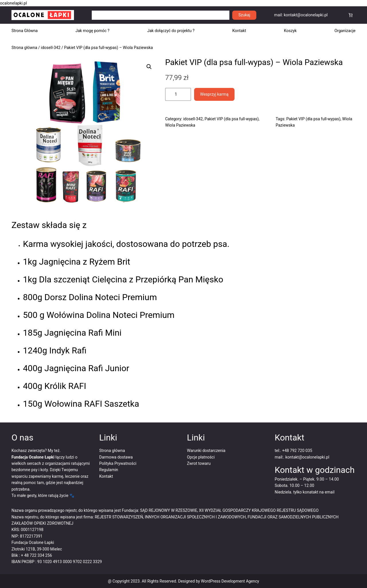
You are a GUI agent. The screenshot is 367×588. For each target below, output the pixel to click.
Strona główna (24, 48)
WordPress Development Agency (230, 581)
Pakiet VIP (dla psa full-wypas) (232, 119)
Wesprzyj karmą (214, 94)
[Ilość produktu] (178, 94)
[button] (149, 67)
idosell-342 (51, 48)
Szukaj (244, 15)
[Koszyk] (351, 15)
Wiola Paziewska (180, 125)
